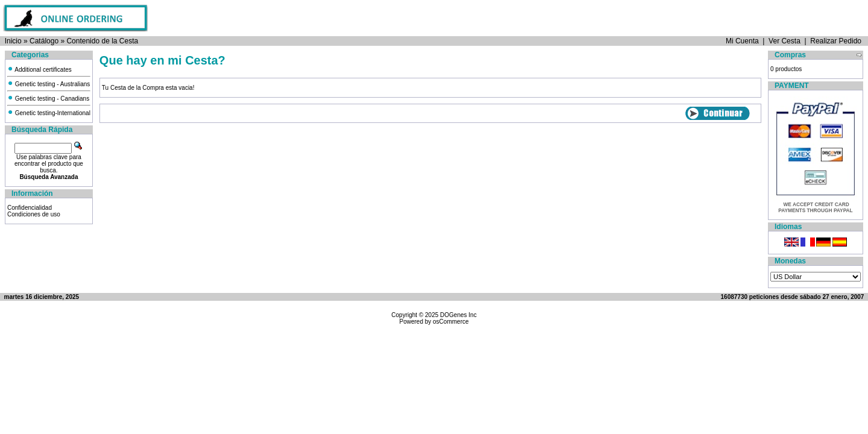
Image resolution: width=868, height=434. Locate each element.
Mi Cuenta (742, 41)
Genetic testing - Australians (49, 84)
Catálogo (44, 41)
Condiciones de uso (34, 214)
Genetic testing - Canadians (48, 99)
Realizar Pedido (836, 41)
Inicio (13, 41)
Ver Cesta (785, 41)
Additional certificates (39, 70)
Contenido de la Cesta (102, 41)
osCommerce (451, 322)
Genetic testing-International (49, 113)
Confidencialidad (30, 208)
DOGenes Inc (458, 315)
